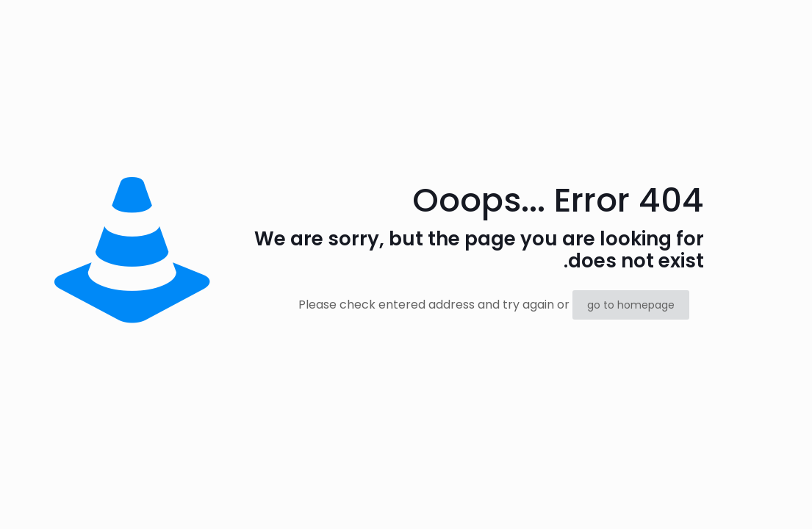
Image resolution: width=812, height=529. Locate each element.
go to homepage (631, 305)
